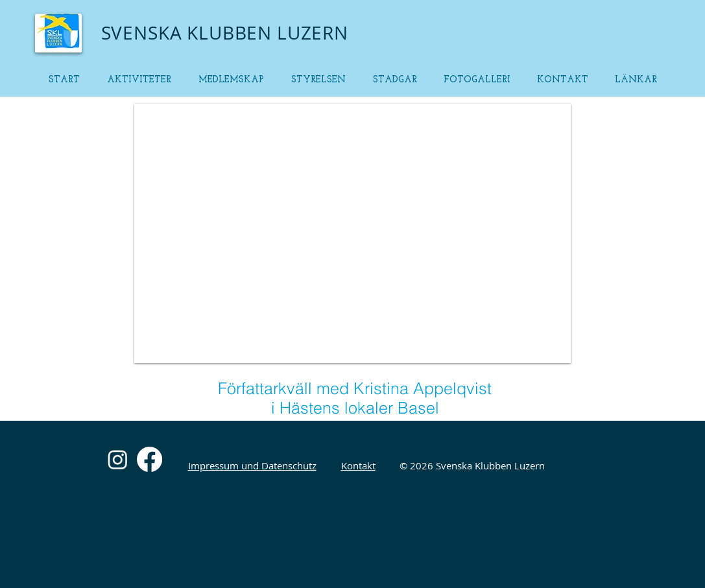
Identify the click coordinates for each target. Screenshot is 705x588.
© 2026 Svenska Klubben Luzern (472, 465)
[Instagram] (118, 459)
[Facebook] (149, 459)
